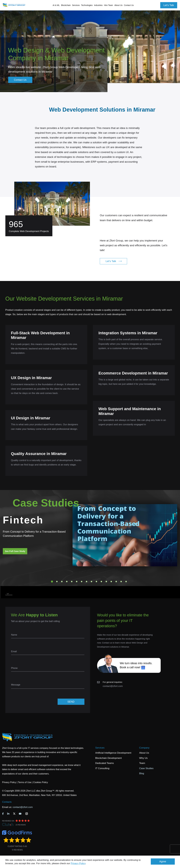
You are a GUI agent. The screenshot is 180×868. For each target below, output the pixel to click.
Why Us (143, 758)
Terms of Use (25, 782)
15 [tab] (121, 582)
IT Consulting (102, 768)
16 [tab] (126, 582)
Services (100, 748)
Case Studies (146, 768)
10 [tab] (96, 582)
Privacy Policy (78, 863)
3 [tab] (62, 582)
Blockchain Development (108, 758)
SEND (71, 702)
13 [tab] (111, 582)
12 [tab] (106, 582)
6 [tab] (77, 582)
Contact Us (129, 5)
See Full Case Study (15, 551)
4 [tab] (67, 582)
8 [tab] (87, 582)
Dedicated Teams (105, 763)
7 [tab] (82, 582)
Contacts (7, 802)
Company (144, 748)
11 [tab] (101, 582)
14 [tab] (116, 582)
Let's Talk (169, 5)
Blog (142, 773)
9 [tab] (91, 582)
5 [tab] (72, 582)
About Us (144, 753)
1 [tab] (52, 582)
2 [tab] (57, 582)
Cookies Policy (41, 782)
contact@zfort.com (113, 686)
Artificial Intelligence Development (113, 753)
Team (142, 763)
